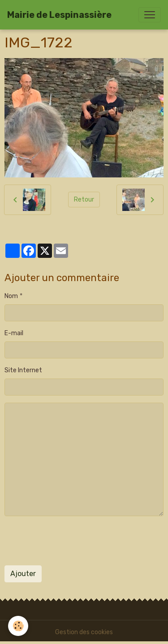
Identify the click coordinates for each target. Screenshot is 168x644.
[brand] (59, 15)
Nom (11, 296)
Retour (84, 200)
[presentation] (73, 541)
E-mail (14, 333)
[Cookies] (18, 626)
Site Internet (23, 370)
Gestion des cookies (84, 632)
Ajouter (23, 574)
